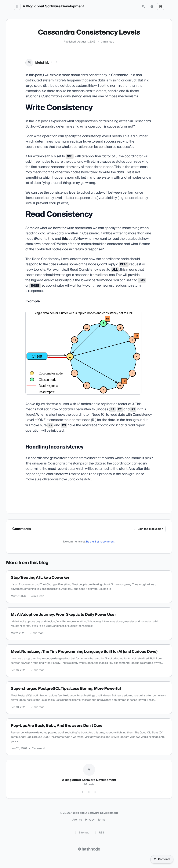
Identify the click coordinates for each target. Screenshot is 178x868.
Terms (102, 820)
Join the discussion (148, 529)
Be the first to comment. (101, 542)
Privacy (90, 820)
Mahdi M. (42, 63)
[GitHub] (89, 792)
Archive (77, 820)
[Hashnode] (95, 792)
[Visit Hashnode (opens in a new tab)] (89, 849)
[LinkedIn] (56, 63)
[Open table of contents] (162, 859)
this (51, 239)
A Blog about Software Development (53, 6)
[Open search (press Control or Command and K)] (143, 6)
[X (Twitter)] (52, 63)
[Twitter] (83, 792)
